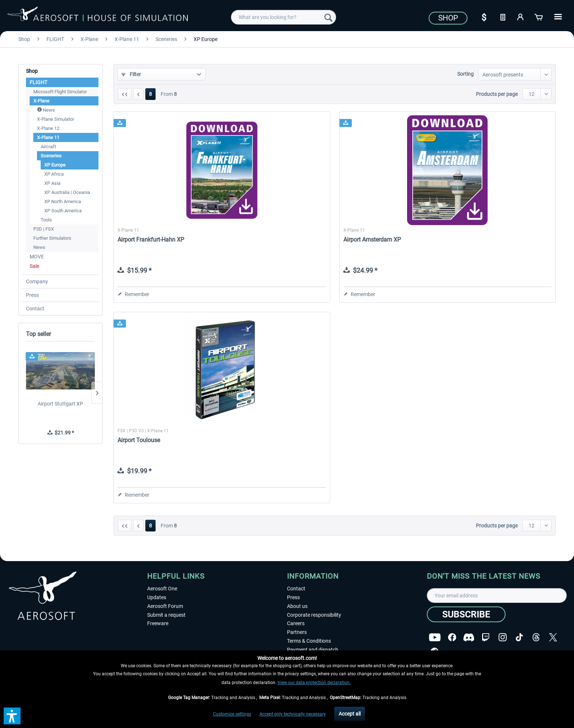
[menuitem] (284, 17)
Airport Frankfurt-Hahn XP (151, 240)
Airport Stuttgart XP (60, 404)
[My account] (521, 16)
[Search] (328, 17)
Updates (157, 597)
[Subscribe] (466, 614)
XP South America (63, 211)
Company (37, 281)
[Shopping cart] (539, 16)
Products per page (497, 94)
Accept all (350, 714)
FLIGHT (38, 82)
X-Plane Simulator (55, 119)
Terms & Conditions (309, 641)
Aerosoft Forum (165, 606)
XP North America (63, 201)
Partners (297, 632)
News (46, 110)
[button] (12, 716)
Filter (131, 74)
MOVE (37, 257)
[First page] (125, 94)
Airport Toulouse (139, 440)
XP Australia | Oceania (67, 192)
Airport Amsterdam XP (372, 240)
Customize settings (232, 714)
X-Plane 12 (48, 128)
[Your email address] (497, 596)
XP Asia (52, 183)
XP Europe (55, 165)
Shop (448, 18)
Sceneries (51, 156)
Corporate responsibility (314, 615)
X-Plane (41, 101)
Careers (296, 623)
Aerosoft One (162, 589)
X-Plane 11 (48, 137)
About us (297, 606)
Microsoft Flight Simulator (60, 92)
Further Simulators (52, 238)
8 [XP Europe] (150, 94)
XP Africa (54, 174)
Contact (35, 309)
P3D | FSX (44, 229)
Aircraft (48, 147)
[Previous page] (138, 94)
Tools (46, 220)
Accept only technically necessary (293, 714)
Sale (34, 266)
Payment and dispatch (313, 650)
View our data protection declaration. (314, 683)
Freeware (158, 623)
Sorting (465, 74)
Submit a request (166, 615)
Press (32, 295)
